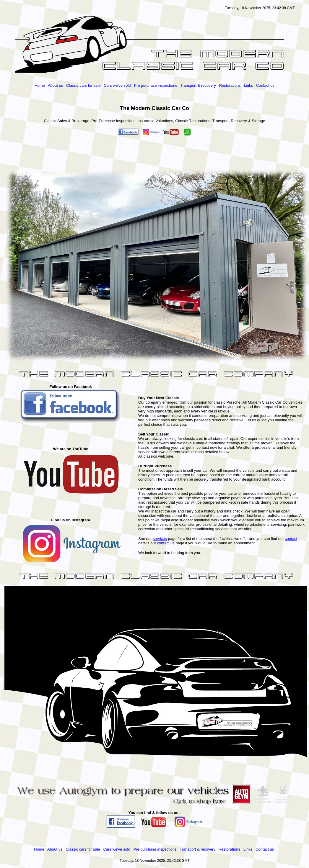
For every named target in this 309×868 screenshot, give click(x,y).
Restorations (230, 85)
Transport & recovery (198, 85)
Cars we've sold (117, 85)
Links (248, 85)
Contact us (265, 85)
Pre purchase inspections (155, 85)
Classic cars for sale (83, 85)
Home (40, 85)
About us (55, 85)
